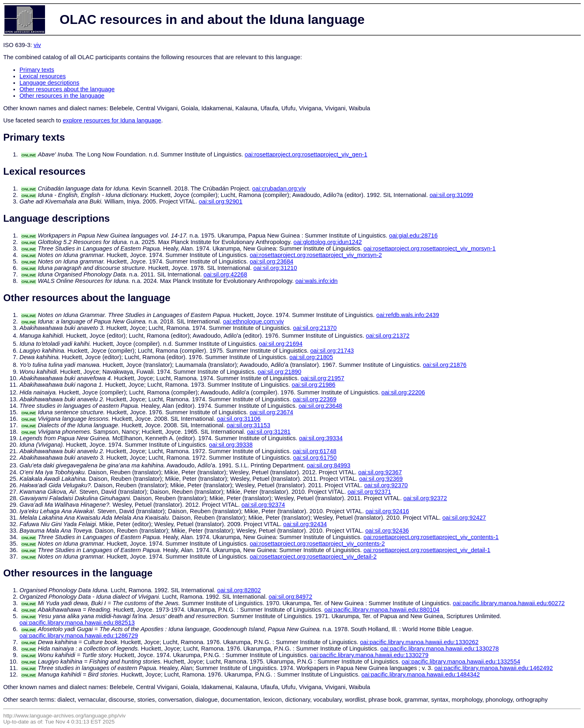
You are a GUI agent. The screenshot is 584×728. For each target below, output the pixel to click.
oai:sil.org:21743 (332, 351)
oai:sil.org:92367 (380, 472)
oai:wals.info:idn (316, 281)
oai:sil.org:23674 (271, 412)
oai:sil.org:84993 (328, 465)
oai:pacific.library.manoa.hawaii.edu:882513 (77, 623)
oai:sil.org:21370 (315, 328)
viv (37, 45)
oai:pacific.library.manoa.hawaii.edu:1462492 (494, 668)
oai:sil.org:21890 (279, 372)
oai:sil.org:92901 (221, 201)
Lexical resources (43, 76)
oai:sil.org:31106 (239, 419)
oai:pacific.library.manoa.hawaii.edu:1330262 (419, 642)
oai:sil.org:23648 (320, 406)
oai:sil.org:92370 (386, 485)
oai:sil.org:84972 (290, 597)
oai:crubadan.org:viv (279, 188)
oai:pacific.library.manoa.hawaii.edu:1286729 (79, 636)
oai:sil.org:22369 (315, 399)
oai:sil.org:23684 (272, 261)
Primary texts (37, 70)
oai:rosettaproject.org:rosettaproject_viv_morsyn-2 (316, 255)
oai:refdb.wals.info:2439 (408, 315)
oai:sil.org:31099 (451, 195)
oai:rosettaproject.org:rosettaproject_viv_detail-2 (313, 557)
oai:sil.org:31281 (269, 432)
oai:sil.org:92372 (425, 498)
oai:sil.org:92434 (305, 524)
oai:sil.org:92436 (387, 531)
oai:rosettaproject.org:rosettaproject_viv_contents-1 (431, 537)
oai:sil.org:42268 (225, 274)
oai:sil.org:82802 (239, 590)
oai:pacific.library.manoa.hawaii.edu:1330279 (369, 655)
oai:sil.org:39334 (321, 438)
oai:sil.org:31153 (249, 425)
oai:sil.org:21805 (311, 357)
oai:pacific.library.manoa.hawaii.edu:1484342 (421, 674)
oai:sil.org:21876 (445, 365)
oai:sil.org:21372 (388, 336)
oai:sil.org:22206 (403, 392)
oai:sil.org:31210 (275, 268)
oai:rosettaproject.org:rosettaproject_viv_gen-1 (306, 154)
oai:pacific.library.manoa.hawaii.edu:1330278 (440, 649)
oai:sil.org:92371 (369, 492)
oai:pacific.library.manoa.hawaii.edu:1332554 (461, 662)
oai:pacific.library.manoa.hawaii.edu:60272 (509, 603)
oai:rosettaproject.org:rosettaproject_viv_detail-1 (427, 550)
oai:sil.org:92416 (387, 511)
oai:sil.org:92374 (263, 505)
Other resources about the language (67, 89)
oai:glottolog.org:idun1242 (328, 242)
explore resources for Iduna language (112, 120)
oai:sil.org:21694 (281, 344)
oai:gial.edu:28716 (413, 236)
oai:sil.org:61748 (315, 451)
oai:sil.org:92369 (381, 479)
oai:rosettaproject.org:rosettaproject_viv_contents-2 (317, 544)
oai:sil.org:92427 (464, 518)
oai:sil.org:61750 (315, 458)
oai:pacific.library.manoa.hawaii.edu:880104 (382, 610)
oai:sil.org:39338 (231, 445)
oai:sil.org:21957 (322, 378)
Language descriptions (49, 83)
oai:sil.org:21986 (313, 385)
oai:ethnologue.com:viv (253, 321)
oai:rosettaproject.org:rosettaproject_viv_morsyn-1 (429, 248)
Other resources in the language (62, 96)
